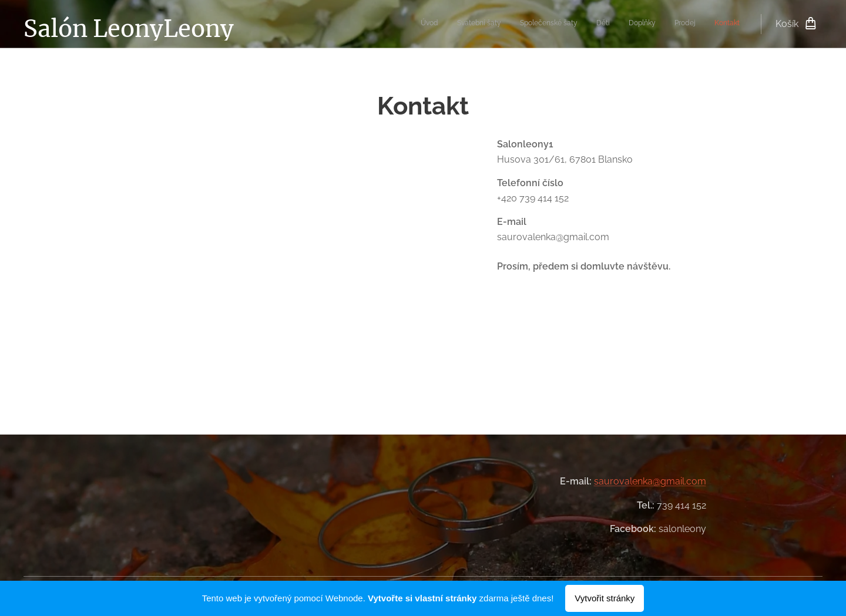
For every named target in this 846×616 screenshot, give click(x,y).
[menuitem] (630, 24)
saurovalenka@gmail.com (650, 481)
